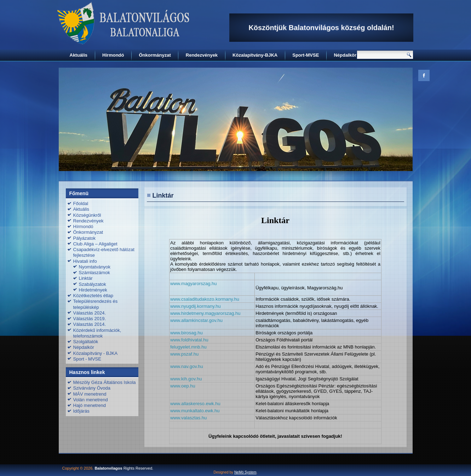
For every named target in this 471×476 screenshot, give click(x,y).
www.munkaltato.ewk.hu (195, 411)
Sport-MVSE (306, 55)
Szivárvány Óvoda (92, 388)
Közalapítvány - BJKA (96, 353)
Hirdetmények (93, 290)
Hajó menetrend (90, 405)
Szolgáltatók (86, 342)
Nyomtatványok (95, 267)
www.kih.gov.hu (186, 379)
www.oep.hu (183, 386)
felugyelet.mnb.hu (188, 347)
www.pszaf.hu (184, 354)
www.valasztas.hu (188, 418)
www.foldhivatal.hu (189, 340)
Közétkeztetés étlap (93, 296)
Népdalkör (345, 55)
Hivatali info (85, 261)
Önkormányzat (155, 55)
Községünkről (87, 215)
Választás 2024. (90, 313)
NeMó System (245, 472)
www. (176, 299)
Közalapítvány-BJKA (255, 55)
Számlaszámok (94, 273)
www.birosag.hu (186, 333)
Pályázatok (85, 238)
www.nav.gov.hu (187, 366)
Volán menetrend (91, 400)
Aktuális (79, 55)
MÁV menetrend (90, 394)
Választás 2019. (90, 319)
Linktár (86, 278)
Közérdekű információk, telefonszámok (97, 333)
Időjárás (81, 411)
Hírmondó (113, 55)
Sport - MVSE (87, 359)
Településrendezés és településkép (96, 304)
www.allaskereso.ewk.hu (195, 404)
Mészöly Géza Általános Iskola (105, 382)
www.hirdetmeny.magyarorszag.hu (205, 313)
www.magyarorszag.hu (194, 284)
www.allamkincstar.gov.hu (196, 320)
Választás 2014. (90, 324)
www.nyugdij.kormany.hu (196, 306)
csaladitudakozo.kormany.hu (210, 299)
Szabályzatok (93, 284)
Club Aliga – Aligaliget (95, 244)
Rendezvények (202, 55)
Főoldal (81, 203)
